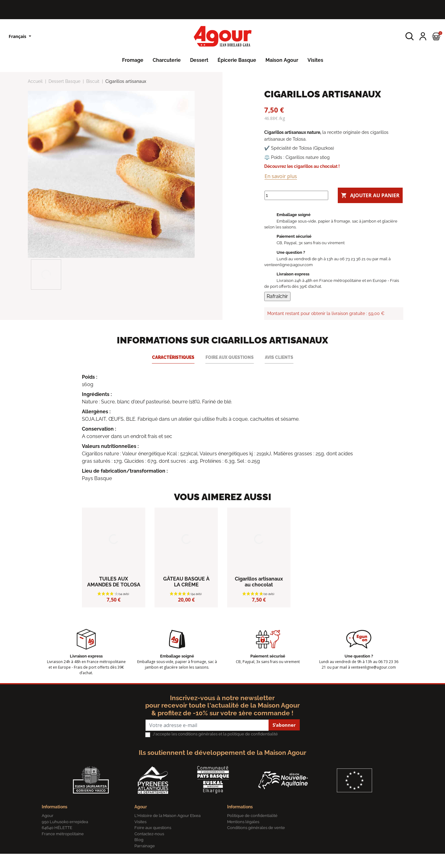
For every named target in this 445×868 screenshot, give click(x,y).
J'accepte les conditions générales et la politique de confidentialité (215, 748)
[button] (410, 36)
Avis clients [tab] (279, 371)
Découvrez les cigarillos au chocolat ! (302, 166)
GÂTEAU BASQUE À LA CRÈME (186, 596)
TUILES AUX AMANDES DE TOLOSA (114, 596)
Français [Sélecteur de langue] (18, 36)
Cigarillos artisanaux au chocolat (259, 596)
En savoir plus (281, 176)
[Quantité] (296, 192)
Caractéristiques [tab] (173, 371)
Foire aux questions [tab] (230, 371)
